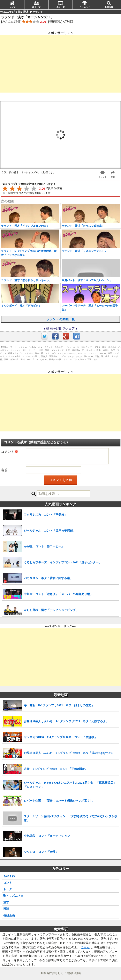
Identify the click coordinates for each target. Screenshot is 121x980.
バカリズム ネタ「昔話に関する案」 (48, 578)
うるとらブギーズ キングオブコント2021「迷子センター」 (63, 562)
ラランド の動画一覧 (61, 319)
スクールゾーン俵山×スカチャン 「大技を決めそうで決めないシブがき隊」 (71, 818)
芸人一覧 (36, 7)
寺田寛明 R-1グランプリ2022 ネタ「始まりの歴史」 (59, 705)
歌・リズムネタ (13, 896)
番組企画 (9, 915)
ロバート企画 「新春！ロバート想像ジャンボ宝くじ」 (60, 801)
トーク (8, 889)
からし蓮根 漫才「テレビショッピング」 (51, 610)
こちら (85, 947)
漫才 (6, 902)
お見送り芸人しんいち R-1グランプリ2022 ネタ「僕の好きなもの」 (69, 753)
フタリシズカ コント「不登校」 (45, 515)
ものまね (9, 876)
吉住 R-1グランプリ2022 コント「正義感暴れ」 (56, 769)
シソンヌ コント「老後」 (41, 852)
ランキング (85, 7)
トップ (12, 7)
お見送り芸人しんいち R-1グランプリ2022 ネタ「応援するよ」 (66, 721)
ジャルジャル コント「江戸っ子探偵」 (50, 531)
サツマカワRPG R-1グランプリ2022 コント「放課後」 (60, 737)
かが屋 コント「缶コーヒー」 (44, 546)
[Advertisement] (60, 64)
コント (8, 883)
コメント (10, 452)
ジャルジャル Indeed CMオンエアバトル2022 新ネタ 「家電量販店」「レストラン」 (70, 785)
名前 (4, 470)
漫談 (6, 909)
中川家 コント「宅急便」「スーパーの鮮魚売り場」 (58, 594)
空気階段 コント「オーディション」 (48, 836)
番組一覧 (61, 7)
